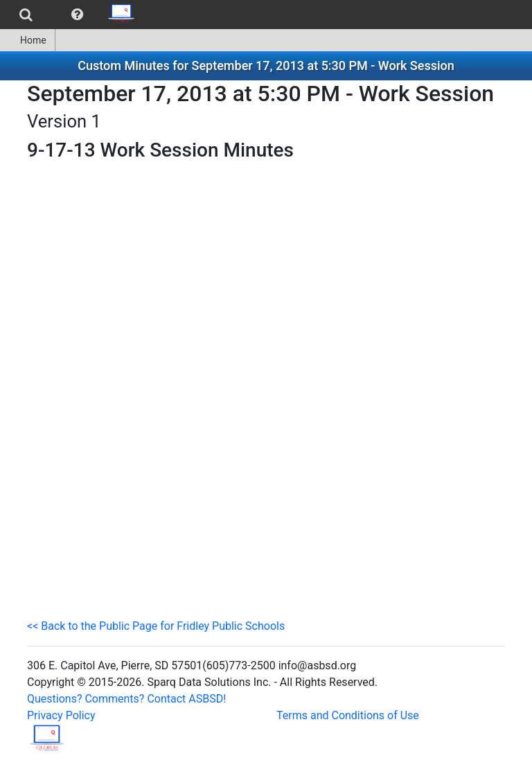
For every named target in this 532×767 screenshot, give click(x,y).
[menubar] (72, 15)
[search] (26, 15)
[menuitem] (26, 15)
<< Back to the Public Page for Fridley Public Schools (156, 626)
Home (27, 40)
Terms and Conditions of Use (348, 715)
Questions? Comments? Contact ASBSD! (126, 699)
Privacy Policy (61, 715)
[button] (77, 15)
